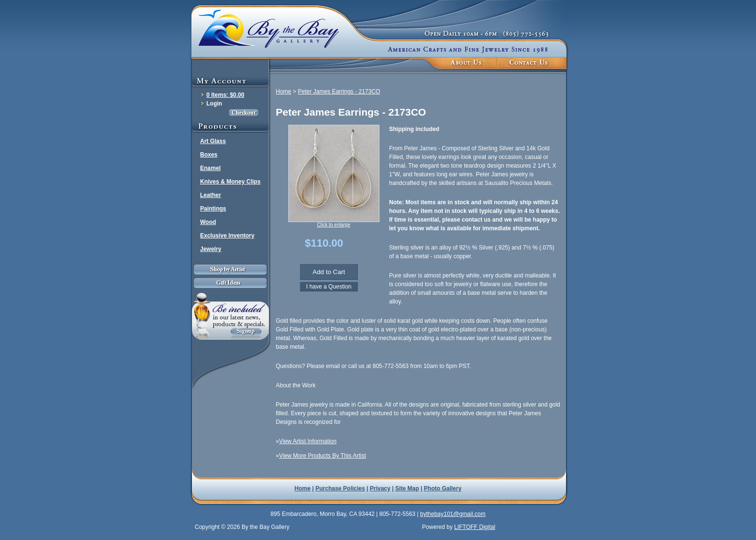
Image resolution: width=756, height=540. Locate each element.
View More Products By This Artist (323, 456)
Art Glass (213, 141)
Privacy (380, 488)
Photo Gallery (443, 488)
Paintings (213, 209)
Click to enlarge (334, 225)
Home (283, 92)
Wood (208, 222)
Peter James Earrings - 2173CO (339, 92)
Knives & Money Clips (230, 182)
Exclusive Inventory (227, 236)
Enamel (210, 168)
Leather (210, 195)
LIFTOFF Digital (475, 527)
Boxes (209, 155)
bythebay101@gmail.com (453, 514)
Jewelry (211, 249)
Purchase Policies (340, 488)
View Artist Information (308, 441)
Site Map (407, 488)
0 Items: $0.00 (225, 95)
